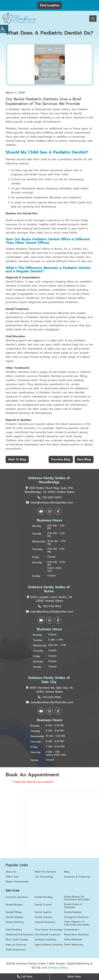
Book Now (74, 977)
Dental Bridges (14, 905)
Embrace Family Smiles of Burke (49, 589)
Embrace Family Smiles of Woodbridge (49, 480)
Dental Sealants (14, 917)
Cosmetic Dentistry (17, 897)
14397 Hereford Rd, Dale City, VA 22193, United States (49, 690)
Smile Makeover (73, 940)
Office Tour (12, 877)
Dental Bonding (44, 897)
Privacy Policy (59, 968)
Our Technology (44, 877)
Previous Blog (61, 459)
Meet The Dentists (45, 872)
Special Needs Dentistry (49, 945)
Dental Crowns (43, 905)
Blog (67, 872)
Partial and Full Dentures (20, 935)
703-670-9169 (49, 697)
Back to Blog (17, 459)
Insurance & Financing (77, 877)
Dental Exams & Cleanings (73, 906)
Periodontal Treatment (48, 935)
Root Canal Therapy (17, 940)
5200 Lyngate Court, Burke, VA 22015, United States (49, 599)
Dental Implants (73, 912)
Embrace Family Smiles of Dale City (49, 680)
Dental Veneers (44, 917)
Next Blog (84, 459)
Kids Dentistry (14, 930)
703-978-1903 (50, 606)
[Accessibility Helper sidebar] (4, 29)
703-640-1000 (49, 497)
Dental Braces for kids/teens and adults (77, 898)
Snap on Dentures (16, 945)
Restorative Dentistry (76, 935)
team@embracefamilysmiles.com (50, 503)
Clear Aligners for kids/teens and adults (77, 923)
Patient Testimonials (17, 882)
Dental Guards (43, 912)
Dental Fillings (14, 912)
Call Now (25, 977)
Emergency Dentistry (76, 917)
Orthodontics (72, 930)
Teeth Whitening (74, 945)
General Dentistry (45, 922)
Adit (44, 968)
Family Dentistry (15, 922)
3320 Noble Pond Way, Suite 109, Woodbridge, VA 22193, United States (49, 490)
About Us (11, 872)
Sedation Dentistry (46, 940)
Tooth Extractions (16, 950)
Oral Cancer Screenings (49, 930)
